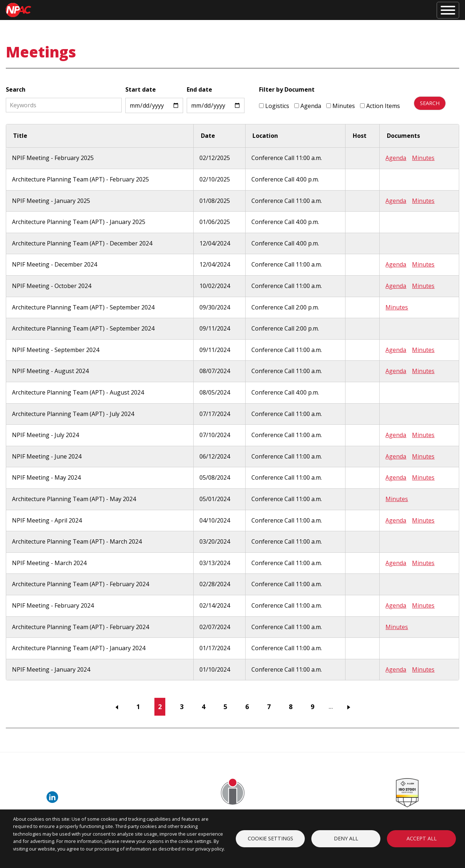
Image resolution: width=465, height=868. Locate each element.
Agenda (307, 106)
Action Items (380, 106)
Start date (140, 89)
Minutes (340, 106)
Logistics (274, 106)
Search (16, 89)
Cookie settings (270, 838)
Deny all (346, 838)
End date (199, 89)
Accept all (422, 838)
